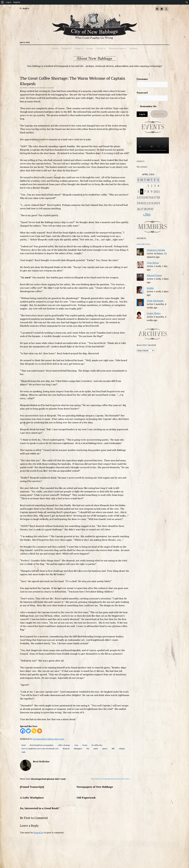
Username (142, 79)
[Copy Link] (34, 731)
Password (142, 93)
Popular (148, 244)
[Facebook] (23, 731)
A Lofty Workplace (32, 798)
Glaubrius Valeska (156, 250)
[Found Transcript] (32, 787)
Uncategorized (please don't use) (48, 739)
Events (100, 48)
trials (24, 752)
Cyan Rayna (153, 263)
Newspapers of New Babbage (95, 787)
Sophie (150, 288)
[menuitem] (3, 2)
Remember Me (147, 106)
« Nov (147, 214)
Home (55, 48)
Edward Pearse (154, 275)
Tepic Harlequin (155, 301)
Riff (113, 749)
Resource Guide (116, 48)
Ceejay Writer (154, 313)
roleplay (122, 749)
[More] (40, 731)
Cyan (76, 745)
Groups (90, 48)
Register (159, 114)
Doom (85, 745)
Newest (139, 244)
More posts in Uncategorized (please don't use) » (110, 779)
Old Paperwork (86, 798)
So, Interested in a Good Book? (40, 808)
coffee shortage (64, 745)
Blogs (78, 48)
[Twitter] (28, 731)
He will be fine (97, 745)
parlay (96, 749)
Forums (65, 48)
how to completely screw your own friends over (40, 749)
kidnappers (78, 749)
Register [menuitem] (17, 2)
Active (143, 244)
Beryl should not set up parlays (42, 745)
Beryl (24, 745)
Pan (88, 749)
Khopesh (66, 749)
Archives (134, 48)
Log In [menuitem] (9, 2)
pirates (105, 749)
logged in (38, 832)
